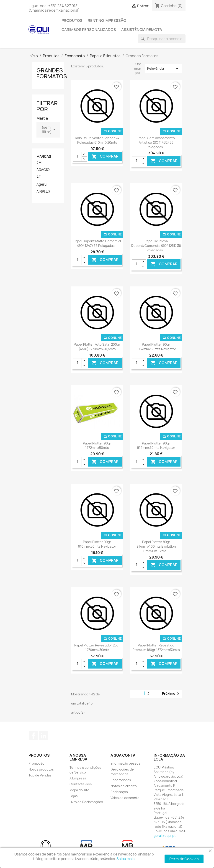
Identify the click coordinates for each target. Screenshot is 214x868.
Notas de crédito (124, 786)
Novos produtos (41, 769)
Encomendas (121, 780)
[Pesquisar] (162, 39)
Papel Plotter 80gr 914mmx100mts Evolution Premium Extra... (156, 546)
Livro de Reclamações (86, 802)
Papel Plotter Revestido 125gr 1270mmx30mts (97, 647)
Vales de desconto (125, 798)
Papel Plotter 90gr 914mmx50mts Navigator (156, 445)
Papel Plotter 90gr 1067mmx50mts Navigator (156, 347)
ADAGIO (43, 170)
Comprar (105, 157)
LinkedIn (44, 736)
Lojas (74, 796)
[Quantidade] (77, 157)
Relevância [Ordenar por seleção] (163, 69)
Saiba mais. (126, 859)
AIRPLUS (44, 192)
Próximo (171, 694)
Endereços (119, 792)
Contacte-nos (81, 784)
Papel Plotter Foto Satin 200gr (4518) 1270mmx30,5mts (97, 347)
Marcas (44, 157)
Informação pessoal (126, 763)
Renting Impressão (107, 20)
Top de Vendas (40, 775)
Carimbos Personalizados (89, 30)
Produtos (72, 20)
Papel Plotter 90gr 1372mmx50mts (97, 445)
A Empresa (78, 778)
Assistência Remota (142, 30)
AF (39, 177)
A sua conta (123, 755)
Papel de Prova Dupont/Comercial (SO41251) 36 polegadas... (156, 246)
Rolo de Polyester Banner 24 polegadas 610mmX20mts (97, 140)
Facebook (34, 736)
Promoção (36, 763)
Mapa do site (79, 790)
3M (39, 163)
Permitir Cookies (184, 859)
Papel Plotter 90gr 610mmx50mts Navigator (97, 544)
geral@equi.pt (165, 836)
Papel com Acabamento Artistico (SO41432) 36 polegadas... (156, 142)
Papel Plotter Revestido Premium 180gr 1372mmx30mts (156, 647)
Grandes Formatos (52, 73)
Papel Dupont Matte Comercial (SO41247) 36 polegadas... (97, 243)
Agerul (42, 184)
